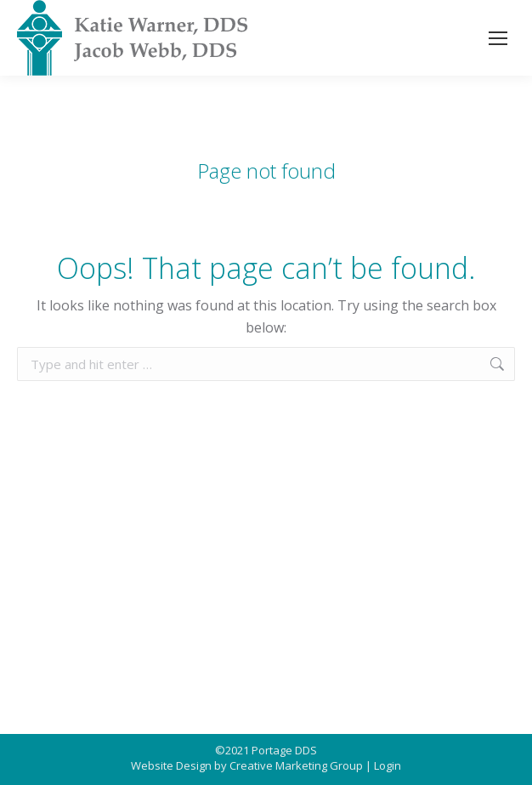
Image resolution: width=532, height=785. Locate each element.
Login (388, 765)
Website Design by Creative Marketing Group (247, 765)
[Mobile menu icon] (498, 38)
